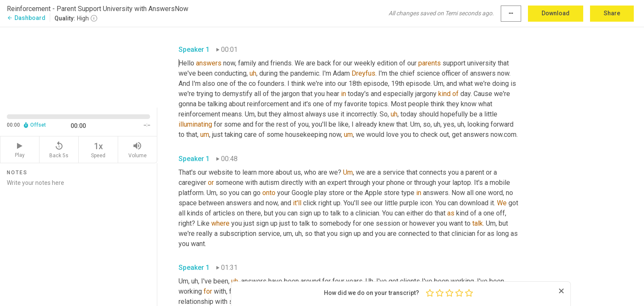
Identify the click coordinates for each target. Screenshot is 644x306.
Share (612, 13)
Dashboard (26, 18)
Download (556, 13)
